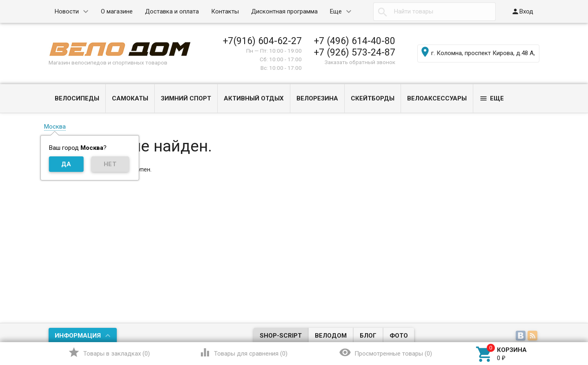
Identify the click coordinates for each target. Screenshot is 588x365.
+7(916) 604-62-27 (262, 41)
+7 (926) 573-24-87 (355, 52)
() (109, 352)
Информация (78, 336)
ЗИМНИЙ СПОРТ (186, 98)
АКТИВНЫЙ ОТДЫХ (254, 98)
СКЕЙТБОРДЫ (373, 98)
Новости (67, 11)
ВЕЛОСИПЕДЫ (77, 98)
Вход (522, 11)
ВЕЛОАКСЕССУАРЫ (437, 98)
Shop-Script (281, 336)
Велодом (331, 336)
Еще (336, 11)
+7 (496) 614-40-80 (355, 41)
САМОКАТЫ (130, 98)
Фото (399, 336)
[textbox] (434, 12)
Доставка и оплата (172, 11)
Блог (368, 336)
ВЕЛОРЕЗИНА (317, 98)
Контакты (225, 11)
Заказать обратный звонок (360, 62)
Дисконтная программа (284, 11)
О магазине (117, 11)
